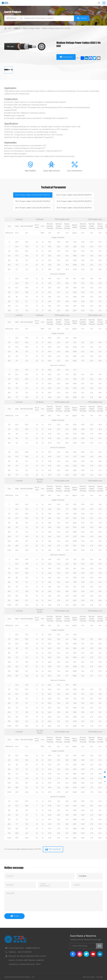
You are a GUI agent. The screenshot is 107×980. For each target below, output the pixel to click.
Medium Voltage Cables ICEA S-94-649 (55, 28)
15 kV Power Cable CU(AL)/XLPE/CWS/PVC (33, 194)
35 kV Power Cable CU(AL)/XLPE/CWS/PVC (33, 201)
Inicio (10, 28)
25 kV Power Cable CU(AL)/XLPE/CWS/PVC (74, 194)
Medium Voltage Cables (31, 28)
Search (82, 18)
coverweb (99, 976)
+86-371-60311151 (24, 951)
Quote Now (66, 57)
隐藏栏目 (17, 28)
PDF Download (53, 848)
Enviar (14, 915)
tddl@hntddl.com (33, 947)
